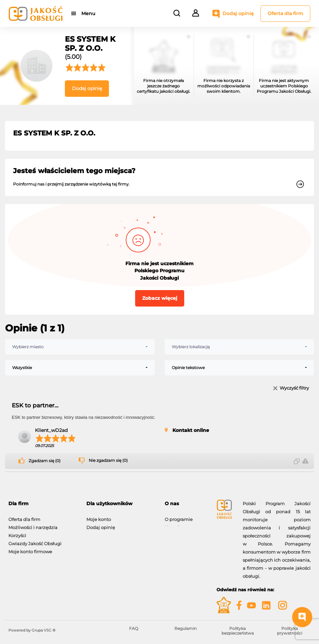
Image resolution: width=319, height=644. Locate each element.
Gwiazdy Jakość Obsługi (35, 540)
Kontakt (173, 524)
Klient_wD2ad (51, 430)
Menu (88, 13)
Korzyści (17, 532)
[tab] (42, 504)
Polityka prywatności (290, 631)
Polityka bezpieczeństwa (238, 631)
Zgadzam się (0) (45, 461)
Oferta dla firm (285, 13)
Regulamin (186, 628)
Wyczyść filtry (294, 388)
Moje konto (99, 516)
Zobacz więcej (160, 298)
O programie (179, 516)
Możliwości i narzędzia (33, 524)
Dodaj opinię (238, 13)
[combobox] (80, 347)
